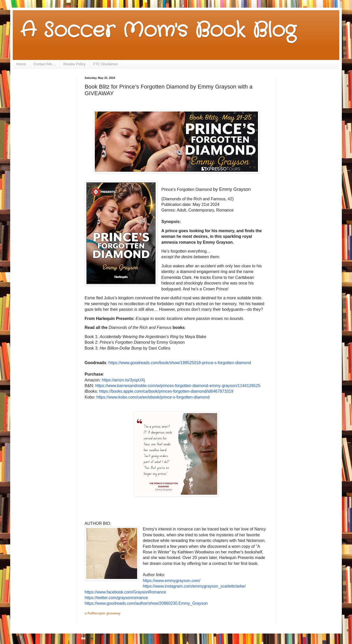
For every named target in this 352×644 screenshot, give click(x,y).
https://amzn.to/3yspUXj (123, 380)
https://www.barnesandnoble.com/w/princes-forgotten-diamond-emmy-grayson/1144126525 (178, 386)
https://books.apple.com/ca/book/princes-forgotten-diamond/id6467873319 (166, 391)
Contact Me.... (44, 64)
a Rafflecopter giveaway (103, 613)
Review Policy (75, 64)
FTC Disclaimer (106, 64)
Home (21, 64)
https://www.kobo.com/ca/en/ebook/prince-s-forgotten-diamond (153, 397)
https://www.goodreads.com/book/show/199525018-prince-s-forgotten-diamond (180, 363)
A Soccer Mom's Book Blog (158, 31)
